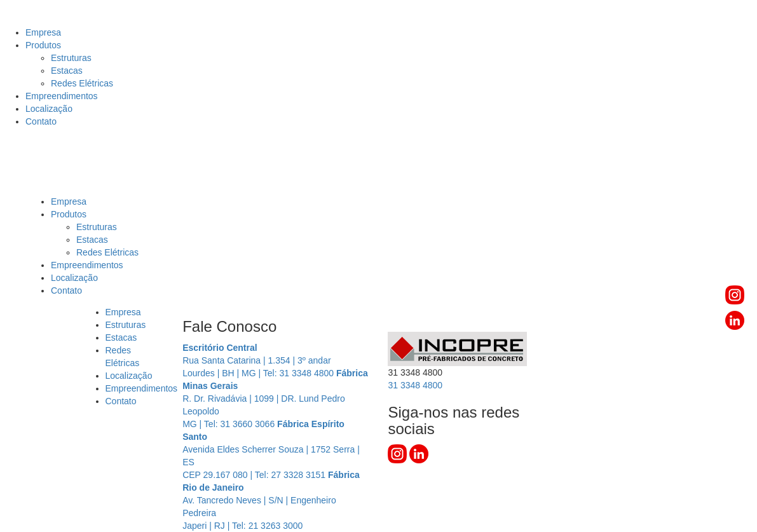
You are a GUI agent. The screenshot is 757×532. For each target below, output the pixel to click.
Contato (41, 121)
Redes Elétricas (82, 83)
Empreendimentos (62, 96)
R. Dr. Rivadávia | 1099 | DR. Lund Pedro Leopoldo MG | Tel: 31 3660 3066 (275, 399)
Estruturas (71, 58)
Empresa (43, 32)
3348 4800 (415, 385)
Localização (49, 109)
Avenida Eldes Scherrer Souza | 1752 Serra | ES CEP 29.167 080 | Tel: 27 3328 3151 (271, 449)
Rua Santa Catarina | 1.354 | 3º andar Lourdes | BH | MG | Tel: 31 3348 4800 (259, 360)
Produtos (43, 45)
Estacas (67, 71)
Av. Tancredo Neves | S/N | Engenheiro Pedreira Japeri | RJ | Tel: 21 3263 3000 (271, 500)
